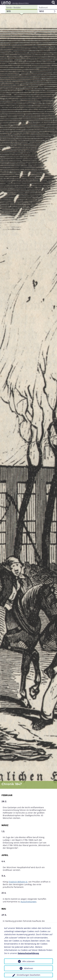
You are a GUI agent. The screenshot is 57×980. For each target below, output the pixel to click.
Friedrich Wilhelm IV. (18, 882)
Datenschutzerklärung (28, 953)
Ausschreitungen (28, 902)
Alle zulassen (28, 961)
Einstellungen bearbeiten (28, 975)
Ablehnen (29, 968)
